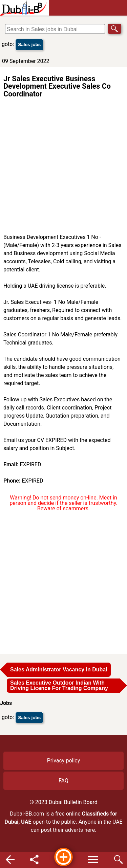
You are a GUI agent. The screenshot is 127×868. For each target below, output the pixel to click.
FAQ (63, 781)
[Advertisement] (63, 166)
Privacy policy (64, 761)
